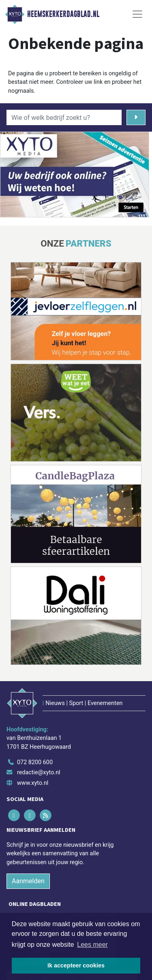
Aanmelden (28, 881)
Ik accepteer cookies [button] (76, 965)
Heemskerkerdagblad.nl (63, 14)
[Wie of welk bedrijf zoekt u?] (64, 117)
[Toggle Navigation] (137, 14)
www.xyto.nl (33, 783)
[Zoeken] (136, 117)
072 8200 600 (35, 762)
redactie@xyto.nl (39, 772)
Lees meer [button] (92, 945)
